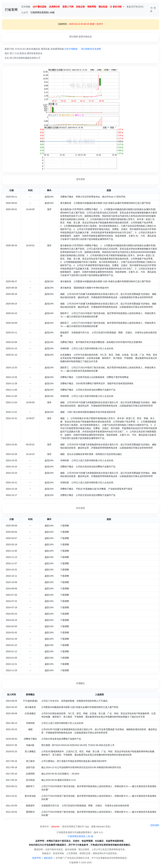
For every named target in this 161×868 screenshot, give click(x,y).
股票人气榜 (68, 7)
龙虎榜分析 (54, 7)
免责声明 (36, 858)
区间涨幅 (26, 7)
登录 (153, 10)
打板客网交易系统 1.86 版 (80, 836)
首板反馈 (80, 7)
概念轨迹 (103, 7)
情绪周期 (92, 7)
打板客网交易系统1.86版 (43, 12)
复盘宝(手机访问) (135, 7)
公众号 (25, 12)
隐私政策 (48, 858)
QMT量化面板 (40, 7)
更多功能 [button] (116, 7)
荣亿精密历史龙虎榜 (91, 49)
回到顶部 (155, 825)
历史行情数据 (71, 49)
